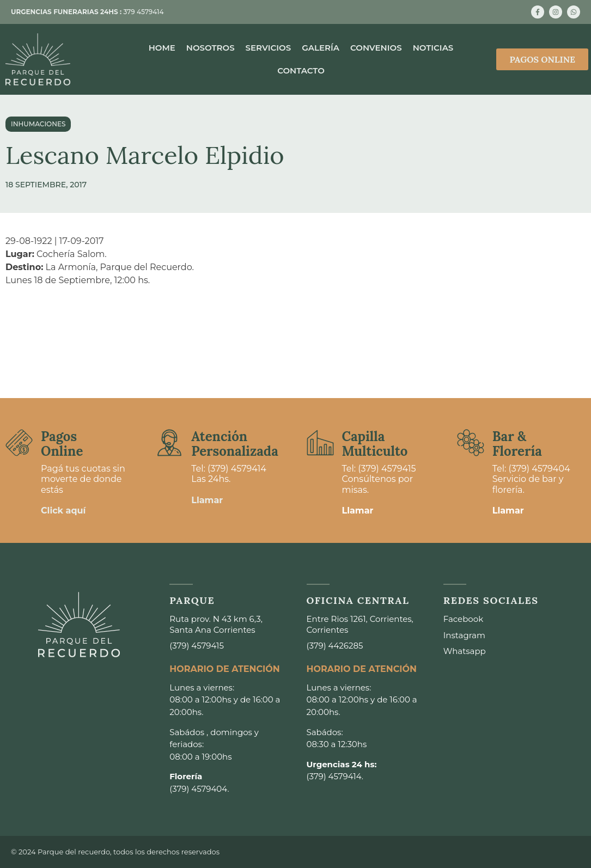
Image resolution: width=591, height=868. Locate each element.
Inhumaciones (38, 124)
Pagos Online (62, 444)
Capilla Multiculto (375, 444)
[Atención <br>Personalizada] (169, 443)
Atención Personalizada (235, 444)
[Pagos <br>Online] (19, 443)
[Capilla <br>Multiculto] (320, 443)
